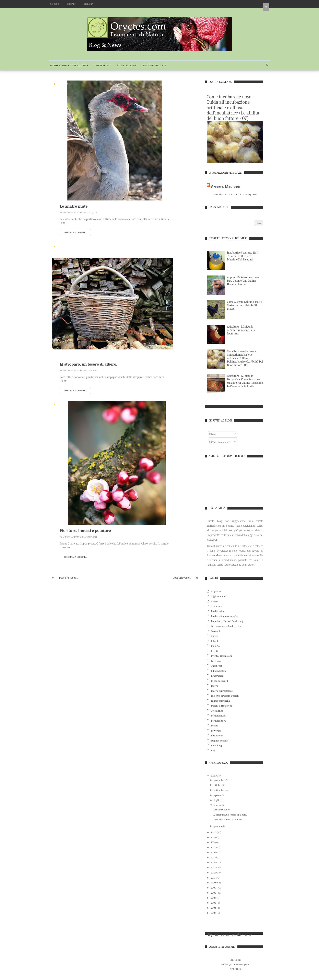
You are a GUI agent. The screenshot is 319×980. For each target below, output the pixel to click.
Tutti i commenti (220, 443)
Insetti (215, 686)
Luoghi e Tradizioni (221, 706)
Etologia (215, 646)
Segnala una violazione (229, 935)
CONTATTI (72, 4)
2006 (214, 903)
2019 (214, 838)
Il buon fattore (219, 671)
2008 (214, 893)
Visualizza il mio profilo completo (235, 195)
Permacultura (218, 721)
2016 (214, 853)
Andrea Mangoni (71, 213)
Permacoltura (218, 716)
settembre (220, 790)
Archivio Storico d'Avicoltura (69, 65)
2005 (214, 908)
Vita (213, 751)
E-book (215, 641)
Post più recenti (69, 578)
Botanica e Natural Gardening (227, 621)
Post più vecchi (182, 578)
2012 (214, 873)
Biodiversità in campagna (225, 616)
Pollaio (215, 726)
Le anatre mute (74, 206)
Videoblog (216, 746)
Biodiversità (63, 247)
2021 (214, 776)
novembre (220, 780)
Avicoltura (62, 84)
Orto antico (217, 711)
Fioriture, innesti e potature (85, 531)
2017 (214, 848)
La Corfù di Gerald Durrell (225, 696)
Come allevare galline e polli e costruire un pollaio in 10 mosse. (245, 306)
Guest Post (216, 666)
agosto (218, 795)
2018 (214, 843)
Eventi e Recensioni (221, 656)
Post (213, 435)
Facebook (216, 661)
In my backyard (219, 681)
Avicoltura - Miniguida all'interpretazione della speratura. (241, 330)
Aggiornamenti (219, 596)
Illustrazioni (218, 676)
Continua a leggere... (75, 232)
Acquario (216, 592)
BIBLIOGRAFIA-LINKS (154, 65)
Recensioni (217, 736)
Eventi (214, 651)
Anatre (215, 602)
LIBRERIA (89, 4)
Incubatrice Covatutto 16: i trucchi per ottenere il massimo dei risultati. (242, 256)
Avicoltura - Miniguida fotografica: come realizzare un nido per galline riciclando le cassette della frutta (245, 381)
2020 (214, 833)
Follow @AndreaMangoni (235, 965)
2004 (214, 913)
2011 (213, 878)
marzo (218, 805)
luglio (217, 801)
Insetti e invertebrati (222, 691)
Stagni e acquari (220, 741)
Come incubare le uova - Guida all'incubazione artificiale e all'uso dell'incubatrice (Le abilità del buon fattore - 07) (233, 108)
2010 (214, 883)
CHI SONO (54, 4)
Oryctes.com (102, 65)
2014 (214, 863)
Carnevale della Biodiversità (226, 626)
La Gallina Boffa (126, 65)
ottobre (218, 785)
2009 (214, 888)
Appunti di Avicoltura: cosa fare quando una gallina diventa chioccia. (243, 281)
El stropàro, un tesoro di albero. (88, 364)
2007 (214, 898)
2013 (213, 868)
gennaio (219, 826)
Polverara (216, 731)
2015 (214, 858)
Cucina (215, 636)
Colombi (215, 631)
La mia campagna (220, 701)
